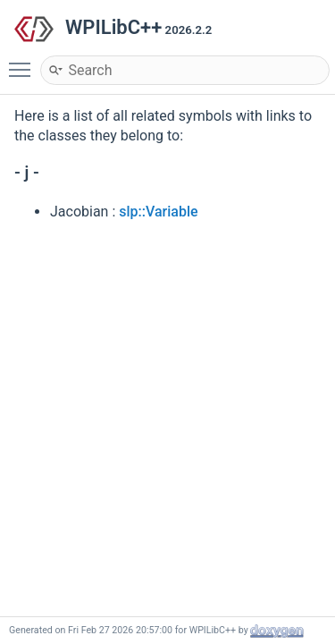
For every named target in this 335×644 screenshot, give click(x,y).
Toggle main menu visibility (24, 62)
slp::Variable (158, 212)
